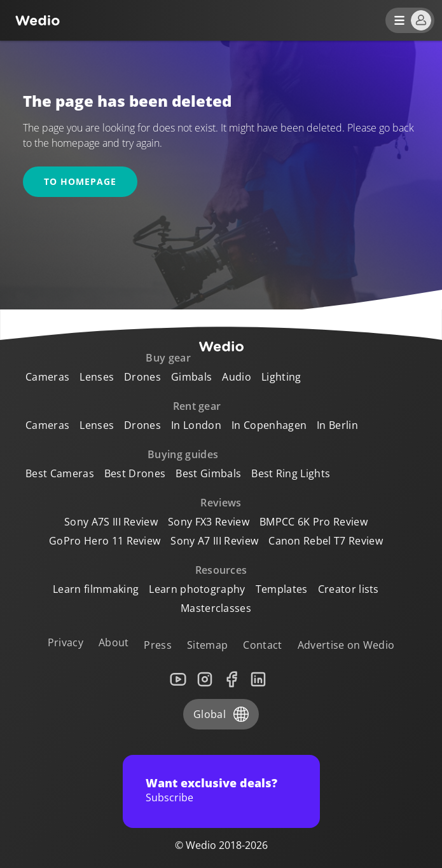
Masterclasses (216, 608)
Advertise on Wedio (346, 645)
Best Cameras (60, 473)
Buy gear (168, 358)
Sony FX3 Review (209, 522)
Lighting (281, 377)
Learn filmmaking (96, 589)
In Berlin (337, 425)
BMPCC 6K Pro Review (314, 522)
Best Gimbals (208, 473)
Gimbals (191, 377)
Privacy (66, 642)
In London (196, 425)
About (114, 642)
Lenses (97, 377)
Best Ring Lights (291, 473)
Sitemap (207, 645)
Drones (142, 377)
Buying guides (183, 454)
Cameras (47, 377)
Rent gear (197, 406)
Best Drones (135, 473)
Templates (282, 589)
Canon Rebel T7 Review (326, 541)
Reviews (221, 503)
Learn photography (197, 589)
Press (158, 645)
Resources (221, 570)
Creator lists (349, 589)
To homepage (80, 181)
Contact (262, 645)
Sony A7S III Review (111, 522)
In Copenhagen (269, 425)
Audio (237, 377)
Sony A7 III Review (214, 541)
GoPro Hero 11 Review (105, 541)
